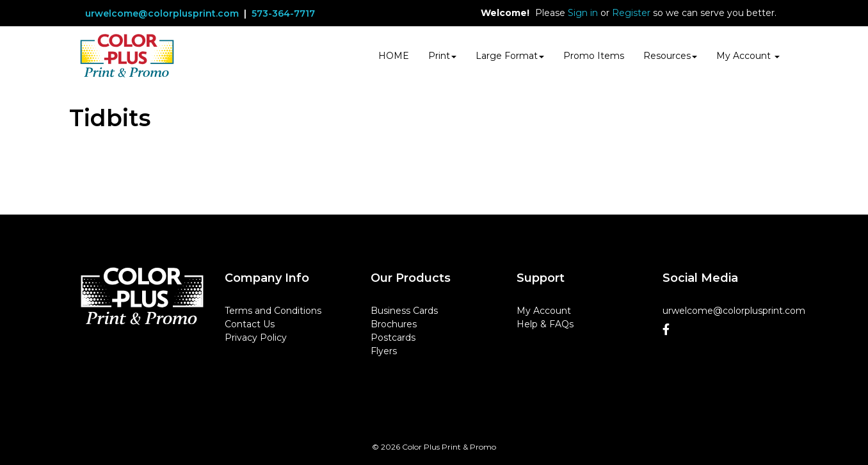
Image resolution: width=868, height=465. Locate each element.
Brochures (394, 324)
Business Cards (404, 311)
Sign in (583, 13)
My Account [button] (748, 56)
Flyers (384, 351)
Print (442, 56)
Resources (670, 56)
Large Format (510, 56)
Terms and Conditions (273, 311)
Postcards (393, 338)
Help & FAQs (545, 324)
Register (631, 13)
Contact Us (250, 324)
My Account (544, 311)
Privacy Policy (256, 338)
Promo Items (594, 56)
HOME (394, 56)
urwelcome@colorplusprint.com (162, 13)
